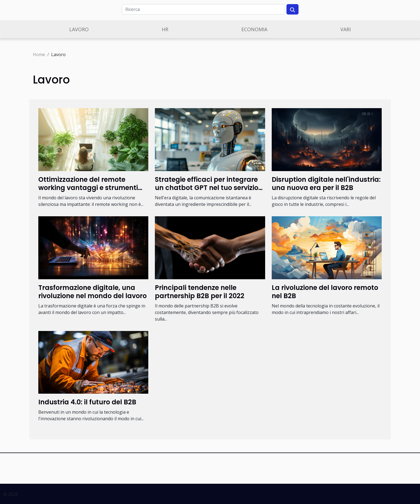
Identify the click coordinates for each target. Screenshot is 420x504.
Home (39, 54)
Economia (254, 29)
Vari (346, 29)
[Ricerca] (203, 9)
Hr (165, 29)
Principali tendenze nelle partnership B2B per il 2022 (200, 292)
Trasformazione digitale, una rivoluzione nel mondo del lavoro (92, 292)
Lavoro (79, 29)
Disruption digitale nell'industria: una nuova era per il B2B (326, 184)
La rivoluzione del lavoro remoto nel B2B (325, 292)
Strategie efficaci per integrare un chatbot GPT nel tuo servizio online (207, 188)
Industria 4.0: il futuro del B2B (87, 402)
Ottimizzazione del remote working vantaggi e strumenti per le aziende (88, 188)
